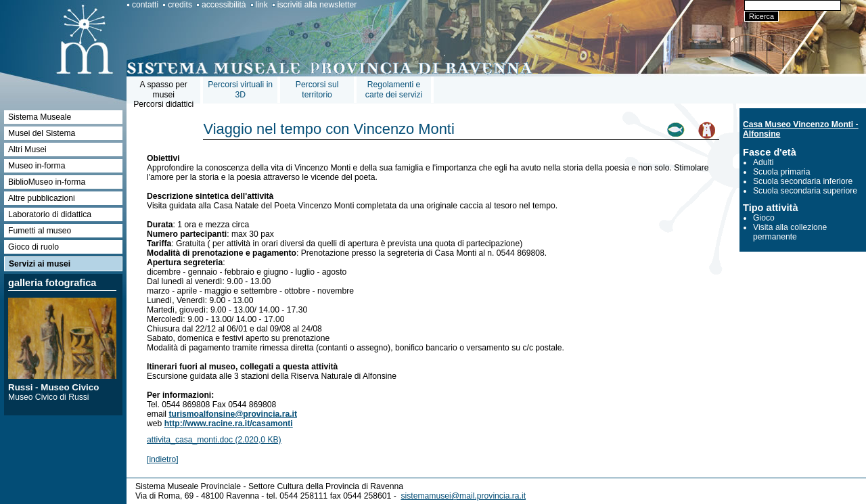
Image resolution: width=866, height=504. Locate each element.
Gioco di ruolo (33, 247)
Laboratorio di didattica (50, 214)
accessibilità (224, 5)
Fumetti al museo (40, 231)
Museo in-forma (37, 166)
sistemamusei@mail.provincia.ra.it (463, 496)
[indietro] (163, 459)
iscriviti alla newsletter (317, 5)
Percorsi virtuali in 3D (240, 90)
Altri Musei (27, 150)
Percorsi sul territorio (317, 90)
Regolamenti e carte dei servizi (394, 90)
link (262, 5)
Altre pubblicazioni (42, 198)
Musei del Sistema (42, 133)
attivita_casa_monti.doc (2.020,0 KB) (214, 440)
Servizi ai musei (40, 264)
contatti (145, 5)
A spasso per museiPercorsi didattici (163, 94)
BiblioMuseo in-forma (47, 182)
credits (180, 5)
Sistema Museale (40, 117)
